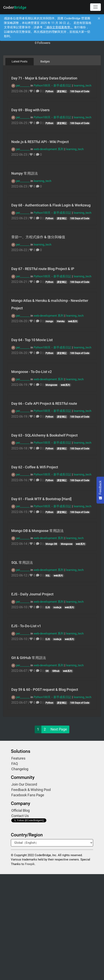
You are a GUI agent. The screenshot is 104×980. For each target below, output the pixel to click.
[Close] (99, 18)
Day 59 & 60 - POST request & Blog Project (45, 690)
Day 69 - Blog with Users (30, 110)
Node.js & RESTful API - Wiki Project (40, 142)
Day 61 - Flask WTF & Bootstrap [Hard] (41, 499)
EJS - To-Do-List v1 (26, 626)
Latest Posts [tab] (20, 61)
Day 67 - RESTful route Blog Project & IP (43, 269)
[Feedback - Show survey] (100, 490)
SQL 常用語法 (22, 562)
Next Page (59, 729)
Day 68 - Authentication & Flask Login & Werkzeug (51, 205)
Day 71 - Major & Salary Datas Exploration (44, 78)
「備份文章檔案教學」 (58, 27)
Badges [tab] (45, 61)
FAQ (15, 764)
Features (18, 758)
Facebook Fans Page (28, 795)
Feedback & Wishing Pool (31, 790)
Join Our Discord (24, 784)
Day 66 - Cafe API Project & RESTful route (44, 403)
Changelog (20, 769)
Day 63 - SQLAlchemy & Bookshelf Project (44, 435)
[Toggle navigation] (95, 7)
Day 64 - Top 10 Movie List (32, 340)
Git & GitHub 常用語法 (29, 658)
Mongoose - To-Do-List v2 (31, 372)
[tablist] (52, 61)
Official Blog (21, 810)
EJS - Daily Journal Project (32, 594)
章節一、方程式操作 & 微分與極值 (38, 237)
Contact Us (20, 816)
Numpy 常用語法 (25, 173)
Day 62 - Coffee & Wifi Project (35, 467)
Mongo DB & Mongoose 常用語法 (37, 531)
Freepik (30, 864)
